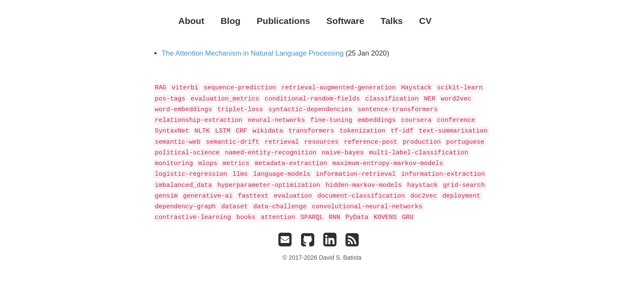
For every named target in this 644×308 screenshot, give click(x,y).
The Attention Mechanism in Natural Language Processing (253, 53)
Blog (231, 21)
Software (345, 21)
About (191, 21)
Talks (392, 21)
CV (425, 21)
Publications (283, 21)
